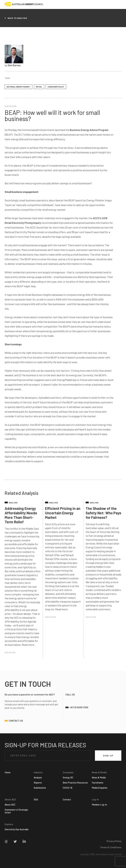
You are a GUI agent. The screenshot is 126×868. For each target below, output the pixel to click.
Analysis (38, 777)
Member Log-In (99, 805)
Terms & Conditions (111, 847)
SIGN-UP (108, 756)
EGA (36, 799)
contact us (16, 721)
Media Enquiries (100, 788)
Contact (67, 799)
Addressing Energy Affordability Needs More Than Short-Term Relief (21, 515)
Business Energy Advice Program (89, 130)
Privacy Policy (114, 841)
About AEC (10, 805)
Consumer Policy (56, 87)
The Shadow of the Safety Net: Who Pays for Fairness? (103, 513)
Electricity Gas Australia (17, 829)
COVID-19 (68, 788)
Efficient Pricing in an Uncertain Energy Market (63, 513)
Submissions (40, 788)
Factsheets (98, 783)
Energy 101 (68, 777)
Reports (38, 783)
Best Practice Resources (75, 783)
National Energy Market (18, 87)
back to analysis (17, 18)
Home (8, 772)
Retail (39, 87)
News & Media (99, 777)
